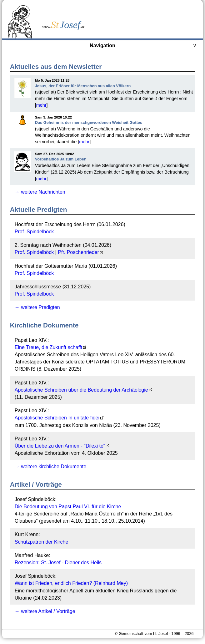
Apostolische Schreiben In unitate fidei (57, 418)
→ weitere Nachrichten (40, 192)
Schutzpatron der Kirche (42, 542)
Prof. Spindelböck (34, 232)
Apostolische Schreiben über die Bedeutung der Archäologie (81, 390)
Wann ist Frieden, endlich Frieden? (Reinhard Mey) (71, 583)
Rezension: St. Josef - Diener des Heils (58, 563)
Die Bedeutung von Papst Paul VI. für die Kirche (68, 507)
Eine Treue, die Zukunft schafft (49, 347)
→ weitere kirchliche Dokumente (50, 467)
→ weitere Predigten (37, 307)
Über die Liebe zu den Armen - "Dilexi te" (60, 446)
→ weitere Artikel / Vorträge (45, 611)
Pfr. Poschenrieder (78, 252)
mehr (41, 105)
